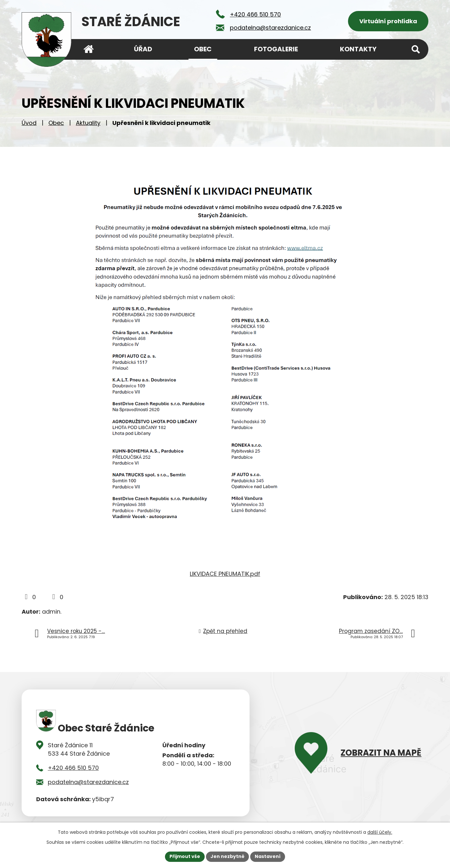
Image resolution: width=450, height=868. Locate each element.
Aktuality (88, 123)
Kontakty (358, 49)
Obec (56, 123)
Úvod (29, 123)
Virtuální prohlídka (388, 21)
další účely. (380, 832)
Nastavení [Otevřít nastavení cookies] (268, 856)
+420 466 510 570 (73, 768)
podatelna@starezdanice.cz (88, 782)
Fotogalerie (276, 49)
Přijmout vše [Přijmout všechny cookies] (185, 856)
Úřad (143, 49)
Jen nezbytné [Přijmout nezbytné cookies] (227, 856)
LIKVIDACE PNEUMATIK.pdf (225, 574)
